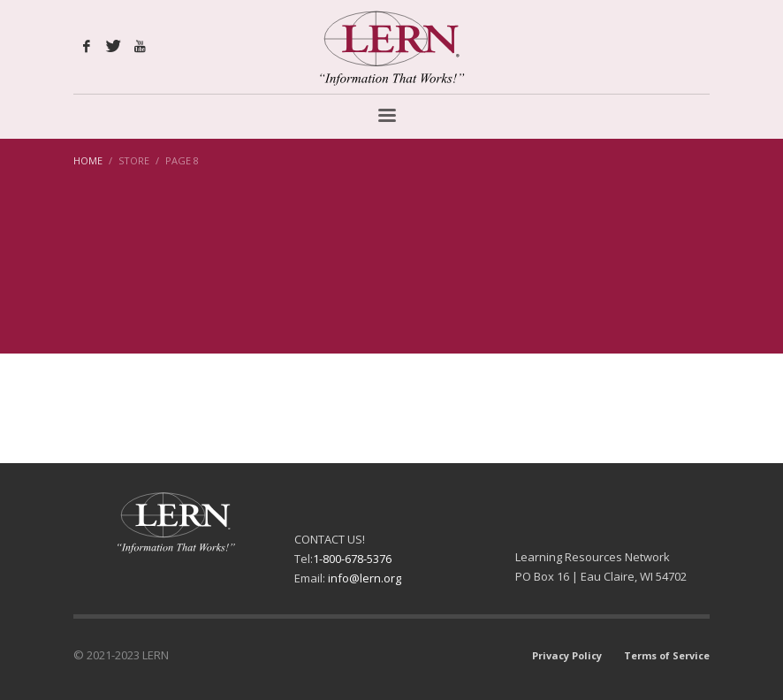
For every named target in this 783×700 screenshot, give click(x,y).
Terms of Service (667, 655)
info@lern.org (365, 578)
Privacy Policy (567, 655)
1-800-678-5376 (352, 559)
